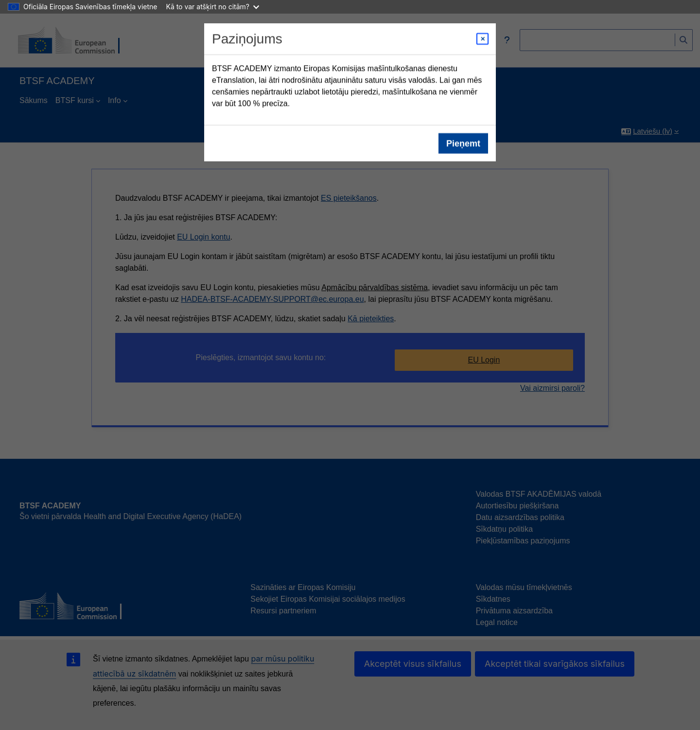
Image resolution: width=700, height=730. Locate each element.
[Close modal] (482, 39)
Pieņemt (463, 143)
